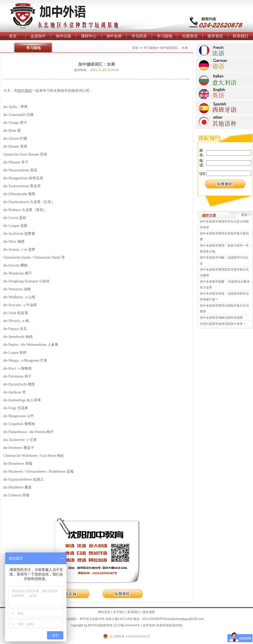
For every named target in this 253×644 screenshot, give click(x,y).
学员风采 (139, 36)
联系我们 (240, 36)
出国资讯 (190, 36)
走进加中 (38, 36)
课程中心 (89, 36)
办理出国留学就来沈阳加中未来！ (223, 324)
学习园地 (165, 36)
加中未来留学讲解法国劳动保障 (221, 318)
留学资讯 (215, 36)
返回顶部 (149, 612)
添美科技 (162, 625)
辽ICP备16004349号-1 (128, 625)
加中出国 (63, 36)
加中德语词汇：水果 (174, 48)
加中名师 (114, 36)
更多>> (246, 215)
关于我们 (119, 612)
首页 (13, 36)
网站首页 (104, 612)
